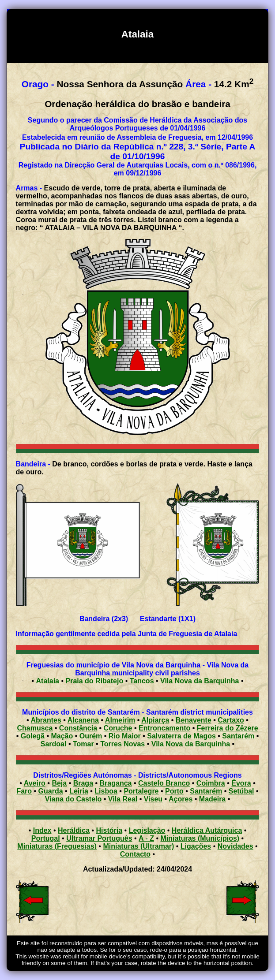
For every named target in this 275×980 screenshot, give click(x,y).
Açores (181, 799)
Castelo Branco (164, 783)
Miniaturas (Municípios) (200, 838)
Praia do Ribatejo (95, 681)
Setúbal (241, 791)
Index (42, 830)
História (109, 830)
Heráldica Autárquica (207, 830)
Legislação (147, 830)
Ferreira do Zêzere (228, 728)
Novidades (235, 846)
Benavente (194, 720)
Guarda (51, 791)
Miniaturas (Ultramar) (138, 846)
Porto (174, 791)
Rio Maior (125, 736)
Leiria (79, 791)
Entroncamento (164, 728)
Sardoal (54, 744)
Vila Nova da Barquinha (200, 681)
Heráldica (74, 830)
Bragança (116, 783)
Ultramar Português (99, 838)
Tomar (83, 744)
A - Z (146, 838)
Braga (83, 783)
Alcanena (83, 720)
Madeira (212, 799)
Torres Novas (122, 744)
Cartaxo (231, 720)
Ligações (196, 846)
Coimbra (211, 783)
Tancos (142, 681)
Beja (59, 783)
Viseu (153, 799)
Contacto (135, 854)
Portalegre (141, 791)
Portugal (46, 838)
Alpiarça (155, 720)
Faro (24, 791)
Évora (241, 783)
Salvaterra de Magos (181, 736)
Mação (62, 736)
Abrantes (46, 720)
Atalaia (48, 681)
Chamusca (35, 728)
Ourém (91, 736)
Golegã (33, 736)
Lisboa (106, 791)
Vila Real (123, 799)
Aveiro (35, 783)
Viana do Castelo (73, 799)
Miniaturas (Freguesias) (57, 846)
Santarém (238, 736)
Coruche (118, 728)
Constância (78, 728)
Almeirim (120, 720)
